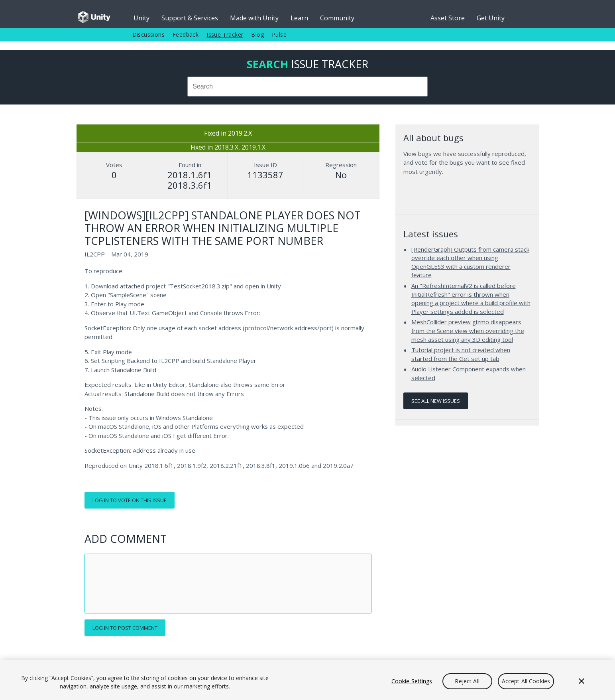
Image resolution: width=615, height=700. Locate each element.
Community (337, 18)
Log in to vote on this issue (130, 500)
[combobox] (308, 87)
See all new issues (436, 401)
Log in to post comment (125, 628)
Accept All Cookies (526, 681)
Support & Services (190, 18)
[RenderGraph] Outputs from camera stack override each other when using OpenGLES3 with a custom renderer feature (470, 262)
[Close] (582, 681)
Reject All (467, 681)
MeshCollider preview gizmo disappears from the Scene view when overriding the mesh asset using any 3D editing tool (468, 330)
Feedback (186, 35)
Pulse (279, 35)
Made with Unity (254, 18)
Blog (257, 35)
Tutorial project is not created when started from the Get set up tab (461, 354)
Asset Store (448, 18)
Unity (141, 18)
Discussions (148, 35)
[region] (307, 680)
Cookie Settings (412, 681)
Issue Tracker (225, 35)
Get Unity (491, 18)
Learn (299, 18)
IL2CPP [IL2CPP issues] (95, 254)
